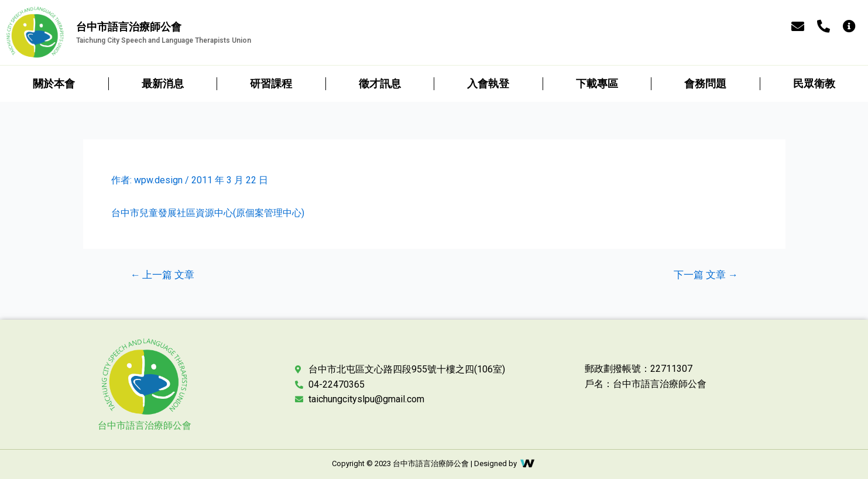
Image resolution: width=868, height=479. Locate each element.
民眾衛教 (814, 83)
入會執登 (488, 83)
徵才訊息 (380, 83)
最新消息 (163, 83)
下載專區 (597, 83)
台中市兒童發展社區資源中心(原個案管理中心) (208, 213)
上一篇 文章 (162, 275)
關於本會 (54, 83)
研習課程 (271, 83)
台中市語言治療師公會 (145, 425)
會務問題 (705, 83)
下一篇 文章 (706, 275)
